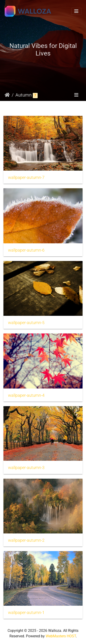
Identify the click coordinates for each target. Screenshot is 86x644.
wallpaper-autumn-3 (26, 468)
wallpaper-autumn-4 (26, 395)
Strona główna (7, 95)
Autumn (24, 95)
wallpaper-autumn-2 (26, 540)
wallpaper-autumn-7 (26, 178)
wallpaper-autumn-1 (26, 613)
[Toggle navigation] (76, 11)
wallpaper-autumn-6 (26, 250)
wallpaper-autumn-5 (26, 323)
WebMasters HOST (61, 636)
